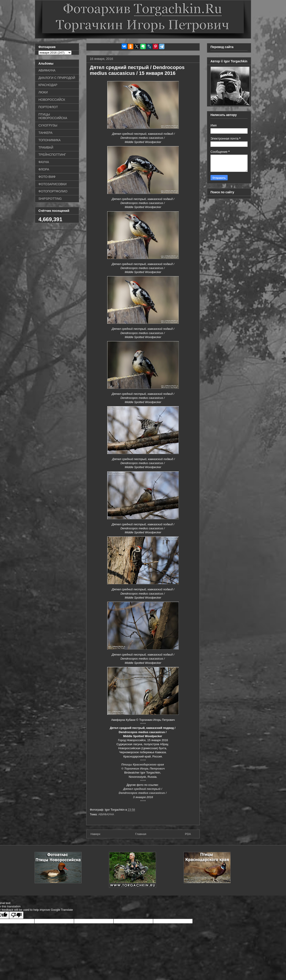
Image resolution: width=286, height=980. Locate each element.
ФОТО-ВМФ (47, 177)
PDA (188, 834)
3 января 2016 (143, 797)
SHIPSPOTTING (50, 199)
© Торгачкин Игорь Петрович (143, 769)
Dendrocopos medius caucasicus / (143, 793)
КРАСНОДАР (48, 85)
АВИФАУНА (106, 814)
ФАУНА (44, 162)
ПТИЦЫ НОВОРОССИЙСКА (53, 116)
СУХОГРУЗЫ (48, 125)
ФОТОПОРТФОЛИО (53, 191)
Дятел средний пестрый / (143, 789)
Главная (141, 834)
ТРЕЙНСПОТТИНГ (52, 155)
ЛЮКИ (43, 92)
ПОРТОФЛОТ (48, 107)
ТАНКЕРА (45, 133)
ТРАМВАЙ (46, 147)
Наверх (95, 834)
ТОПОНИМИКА (49, 140)
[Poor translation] (16, 915)
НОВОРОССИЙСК (52, 100)
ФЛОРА (44, 169)
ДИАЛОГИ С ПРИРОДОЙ (57, 78)
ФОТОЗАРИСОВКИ (53, 184)
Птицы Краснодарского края (143, 764)
